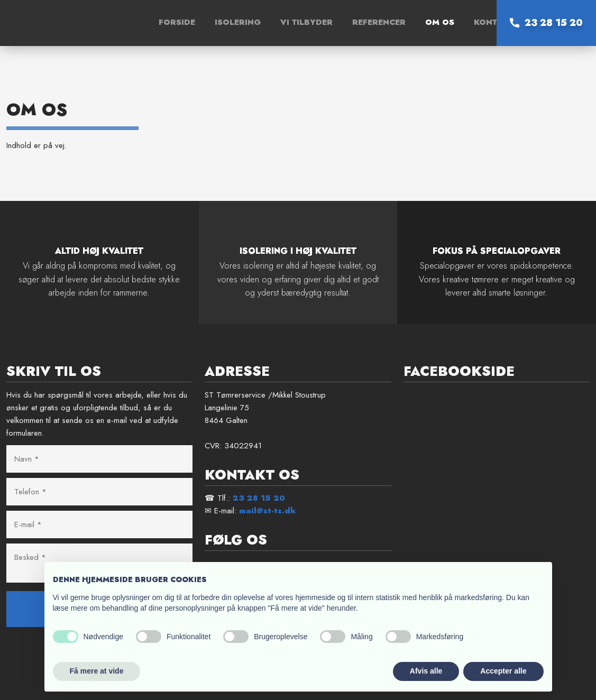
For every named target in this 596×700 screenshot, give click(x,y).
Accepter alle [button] (503, 671)
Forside (177, 22)
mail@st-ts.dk (267, 511)
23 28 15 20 (259, 498)
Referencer (379, 22)
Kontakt (494, 22)
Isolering (238, 22)
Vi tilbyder (306, 22)
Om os (440, 22)
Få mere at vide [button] (97, 671)
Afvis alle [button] (426, 671)
